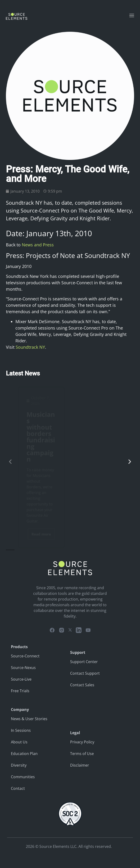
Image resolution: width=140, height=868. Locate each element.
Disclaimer (80, 765)
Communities (23, 777)
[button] (10, 462)
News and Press (38, 245)
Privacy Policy (82, 742)
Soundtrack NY (30, 347)
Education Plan (24, 754)
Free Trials (20, 691)
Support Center (84, 662)
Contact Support (85, 673)
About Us (19, 742)
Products (19, 647)
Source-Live (21, 679)
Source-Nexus (23, 668)
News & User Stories (29, 719)
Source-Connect (25, 656)
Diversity (19, 765)
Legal (75, 733)
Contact (18, 788)
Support (78, 652)
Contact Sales (82, 685)
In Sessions (21, 730)
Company (20, 710)
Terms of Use (82, 754)
